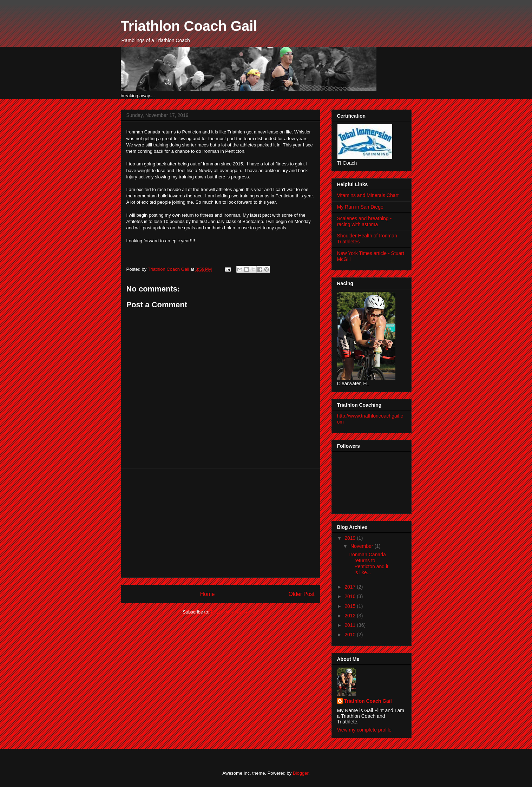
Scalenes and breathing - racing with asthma (364, 221)
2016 (351, 596)
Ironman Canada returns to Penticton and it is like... (369, 563)
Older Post (302, 594)
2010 (351, 635)
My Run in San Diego (360, 207)
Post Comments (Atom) (234, 612)
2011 (351, 625)
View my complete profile (364, 730)
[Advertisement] (221, 523)
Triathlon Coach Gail (189, 26)
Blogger (301, 773)
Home (208, 594)
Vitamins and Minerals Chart (368, 195)
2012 (351, 616)
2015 (351, 606)
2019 (351, 538)
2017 (351, 587)
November (362, 546)
